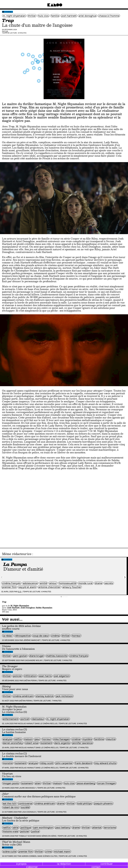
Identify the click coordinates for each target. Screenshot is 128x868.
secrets (109, 583)
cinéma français (11, 583)
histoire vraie (10, 831)
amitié (43, 583)
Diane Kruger (37, 656)
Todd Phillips (84, 803)
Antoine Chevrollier (49, 587)
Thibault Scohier (27, 836)
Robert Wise (32, 743)
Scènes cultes (50, 856)
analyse (7, 739)
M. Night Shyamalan (14, 16)
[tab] (61, 597)
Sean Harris (45, 676)
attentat (97, 827)
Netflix (18, 739)
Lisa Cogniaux (29, 812)
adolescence (30, 583)
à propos (21, 864)
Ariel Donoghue (87, 16)
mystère (87, 739)
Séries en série (49, 836)
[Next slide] (125, 577)
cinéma (55, 636)
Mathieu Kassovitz (57, 656)
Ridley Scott (47, 763)
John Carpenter (64, 763)
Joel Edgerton (62, 676)
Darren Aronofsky (13, 743)
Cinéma (9, 12)
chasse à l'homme (109, 16)
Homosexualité (68, 583)
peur (37, 739)
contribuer (107, 864)
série (15, 827)
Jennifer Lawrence (82, 743)
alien (38, 783)
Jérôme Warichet (32, 640)
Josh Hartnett (69, 16)
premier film (9, 587)
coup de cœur (41, 636)
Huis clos (43, 16)
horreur (76, 636)
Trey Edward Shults (105, 763)
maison (28, 739)
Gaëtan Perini (30, 680)
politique (26, 827)
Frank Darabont (83, 763)
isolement (46, 743)
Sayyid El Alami (27, 587)
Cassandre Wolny (33, 660)
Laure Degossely (27, 788)
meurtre (111, 739)
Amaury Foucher (72, 587)
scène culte (10, 851)
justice (35, 831)
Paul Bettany (63, 827)
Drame (99, 583)
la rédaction (64, 864)
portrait (25, 719)
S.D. (7, 31)
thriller (32, 16)
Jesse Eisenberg (86, 783)
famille (55, 16)
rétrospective (23, 636)
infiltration (30, 676)
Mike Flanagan (61, 739)
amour (53, 583)
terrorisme (110, 827)
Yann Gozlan (20, 656)
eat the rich (9, 803)
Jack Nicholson (64, 696)
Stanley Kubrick (45, 696)
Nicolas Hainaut (26, 723)
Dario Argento (62, 743)
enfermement (11, 719)
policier (17, 676)
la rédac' (8, 636)
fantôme (99, 739)
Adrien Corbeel (29, 856)
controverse (25, 803)
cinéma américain (23, 696)
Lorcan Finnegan (106, 783)
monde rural (86, 583)
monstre (8, 763)
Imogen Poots (11, 783)
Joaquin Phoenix (103, 803)
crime (48, 851)
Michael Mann (62, 851)
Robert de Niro (11, 807)
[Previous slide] (2, 577)
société (25, 807)
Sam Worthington (43, 827)
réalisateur (38, 719)
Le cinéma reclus (49, 723)
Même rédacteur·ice (17, 554)
